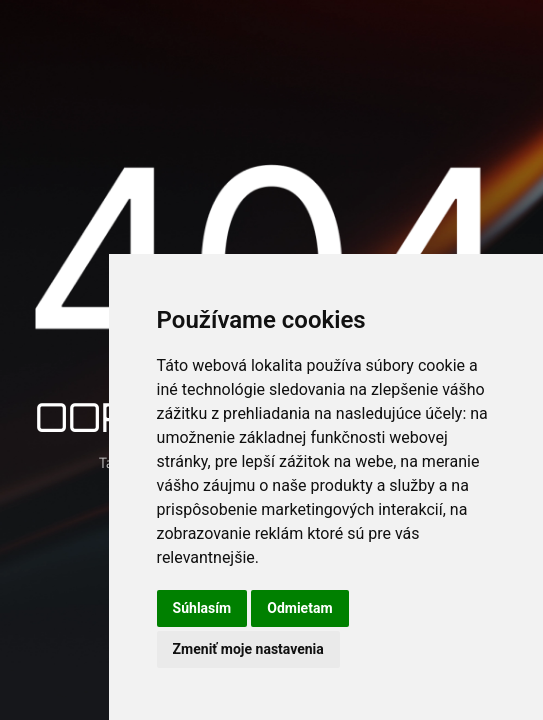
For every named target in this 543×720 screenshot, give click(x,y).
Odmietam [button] (299, 608)
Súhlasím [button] (202, 608)
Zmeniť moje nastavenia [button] (248, 649)
